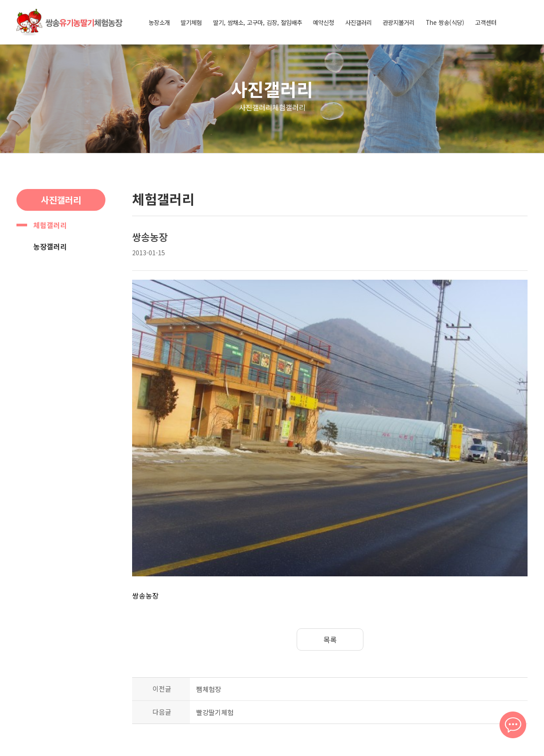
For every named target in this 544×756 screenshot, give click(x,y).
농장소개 (159, 22)
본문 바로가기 (0, 0)
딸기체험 (191, 22)
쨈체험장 (209, 593)
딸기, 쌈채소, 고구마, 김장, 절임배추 (258, 22)
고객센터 (486, 22)
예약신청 (323, 22)
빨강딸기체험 (215, 616)
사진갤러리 (359, 22)
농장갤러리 (50, 246)
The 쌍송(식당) (445, 22)
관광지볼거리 (399, 22)
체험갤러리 (50, 225)
